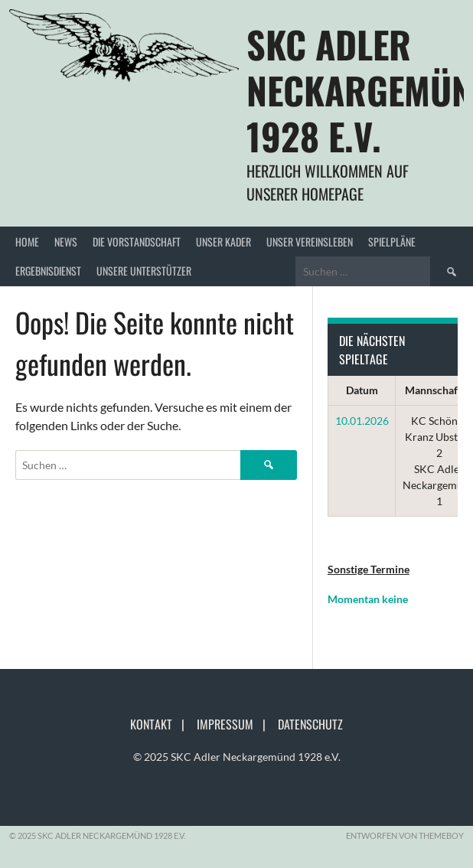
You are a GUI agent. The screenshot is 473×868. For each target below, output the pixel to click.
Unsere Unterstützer (144, 271)
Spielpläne (392, 241)
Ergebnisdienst (48, 271)
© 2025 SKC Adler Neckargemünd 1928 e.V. (237, 757)
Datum (362, 390)
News (66, 241)
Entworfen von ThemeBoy (405, 835)
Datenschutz (310, 724)
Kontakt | (162, 724)
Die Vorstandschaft (137, 241)
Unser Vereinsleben (310, 241)
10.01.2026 (362, 421)
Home (27, 241)
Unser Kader (223, 241)
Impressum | (236, 724)
